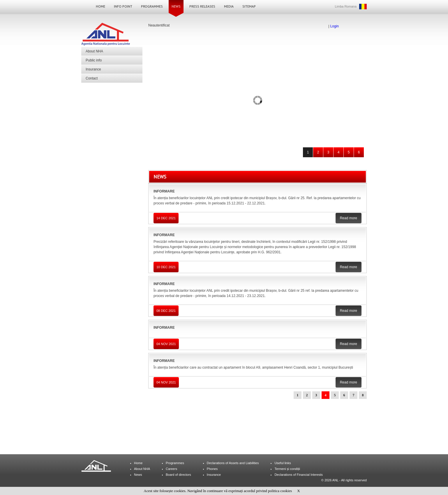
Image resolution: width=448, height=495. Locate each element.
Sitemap (249, 6)
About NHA (94, 51)
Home (100, 6)
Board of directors (178, 475)
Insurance (93, 69)
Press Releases (202, 6)
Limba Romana (346, 6)
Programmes (152, 6)
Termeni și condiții (287, 469)
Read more (349, 218)
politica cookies (280, 491)
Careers (171, 469)
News (176, 6)
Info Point (123, 6)
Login (335, 26)
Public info (94, 60)
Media (229, 6)
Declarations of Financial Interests (299, 475)
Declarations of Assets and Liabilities (233, 463)
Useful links (283, 463)
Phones (212, 469)
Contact (92, 78)
